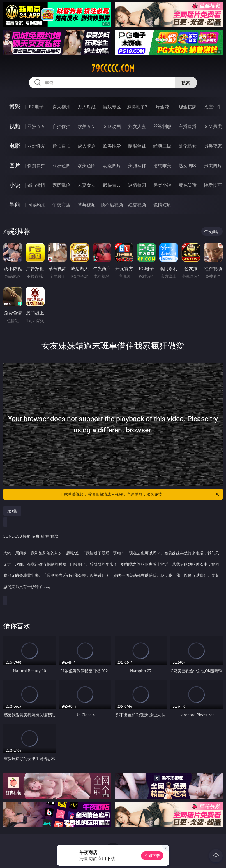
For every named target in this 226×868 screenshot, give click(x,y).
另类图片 (213, 165)
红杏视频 (137, 205)
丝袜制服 (162, 126)
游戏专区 (112, 107)
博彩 (15, 107)
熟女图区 (188, 165)
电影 (15, 146)
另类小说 (162, 185)
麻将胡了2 (137, 107)
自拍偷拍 (61, 126)
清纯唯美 (162, 165)
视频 (15, 126)
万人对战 (87, 107)
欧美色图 (87, 165)
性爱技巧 (213, 185)
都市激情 (36, 185)
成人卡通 (87, 146)
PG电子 (36, 107)
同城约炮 (36, 205)
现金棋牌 (188, 107)
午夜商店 (61, 205)
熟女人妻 (137, 126)
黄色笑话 (188, 185)
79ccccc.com (113, 68)
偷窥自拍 (36, 165)
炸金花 (162, 107)
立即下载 (152, 856)
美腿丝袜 (137, 165)
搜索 (186, 83)
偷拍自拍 (61, 146)
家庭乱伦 (61, 185)
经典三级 (162, 146)
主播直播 (188, 126)
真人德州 (61, 107)
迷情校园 (137, 185)
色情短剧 (162, 205)
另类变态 (213, 146)
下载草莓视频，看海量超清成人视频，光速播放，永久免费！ (140, 494)
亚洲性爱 (36, 146)
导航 (15, 205)
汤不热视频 (112, 205)
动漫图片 (112, 165)
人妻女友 (87, 185)
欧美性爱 (112, 146)
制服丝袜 (137, 146)
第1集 (12, 511)
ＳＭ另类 (213, 126)
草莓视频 (87, 205)
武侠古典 (112, 185)
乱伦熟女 (188, 146)
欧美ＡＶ (87, 126)
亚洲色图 (61, 165)
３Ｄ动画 (112, 126)
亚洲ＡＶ (36, 126)
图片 (15, 165)
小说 (15, 185)
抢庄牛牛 (213, 107)
